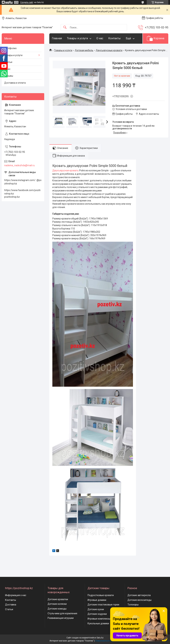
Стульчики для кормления (62, 613)
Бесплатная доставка (128, 106)
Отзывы (9, 76)
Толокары (133, 605)
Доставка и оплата (15, 83)
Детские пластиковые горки (103, 605)
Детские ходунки (97, 614)
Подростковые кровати (101, 595)
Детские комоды (57, 609)
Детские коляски (57, 604)
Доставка (11, 605)
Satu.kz (100, 638)
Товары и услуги (77, 38)
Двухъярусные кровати (109, 50)
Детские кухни (96, 609)
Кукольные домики (98, 623)
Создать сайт (27, 2)
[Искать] (65, 27)
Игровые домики (97, 600)
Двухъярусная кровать (66, 170)
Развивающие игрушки (61, 618)
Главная (57, 38)
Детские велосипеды (139, 600)
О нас (100, 38)
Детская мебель (84, 50)
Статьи (8, 62)
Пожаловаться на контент (108, 641)
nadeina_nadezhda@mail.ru (19, 165)
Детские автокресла (139, 595)
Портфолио (10, 48)
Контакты (114, 38)
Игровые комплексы (99, 619)
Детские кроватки (58, 599)
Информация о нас (16, 595)
